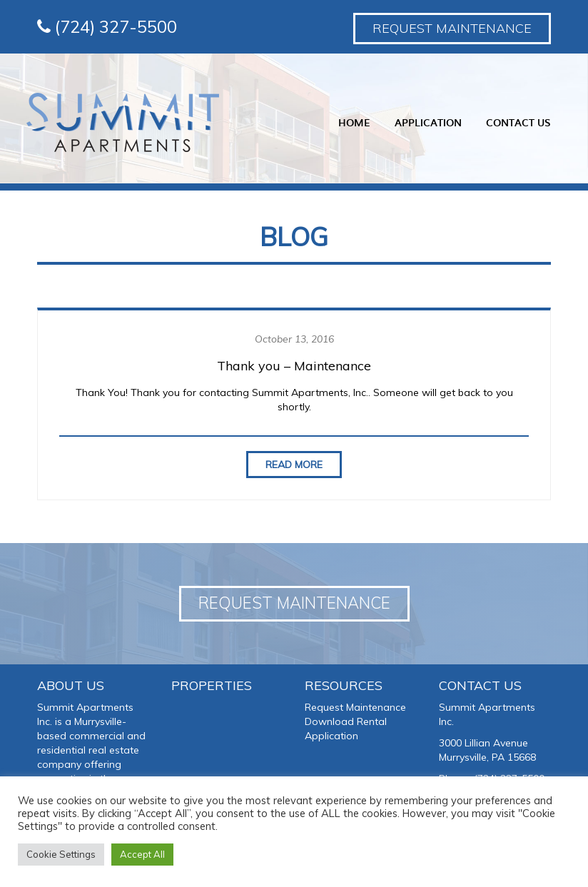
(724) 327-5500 (107, 26)
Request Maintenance (452, 28)
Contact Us (517, 122)
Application (427, 122)
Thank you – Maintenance (294, 366)
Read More (294, 465)
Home (353, 122)
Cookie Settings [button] (61, 854)
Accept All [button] (142, 854)
